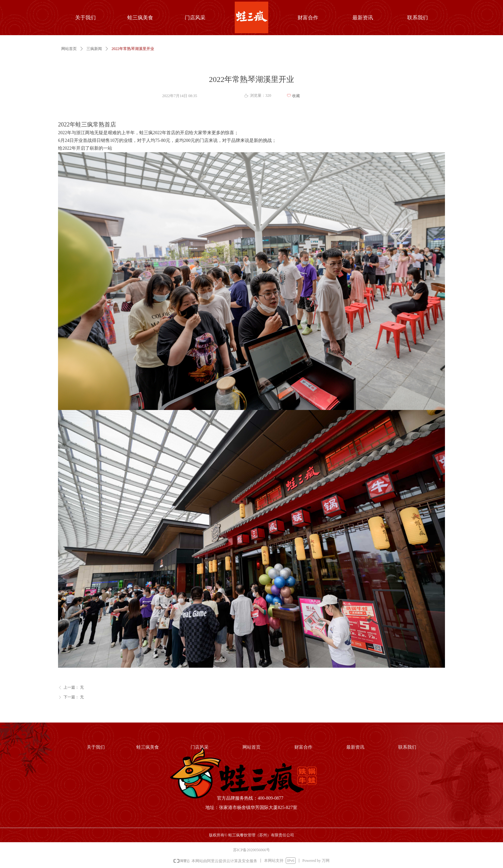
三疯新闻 (94, 49)
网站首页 (69, 49)
